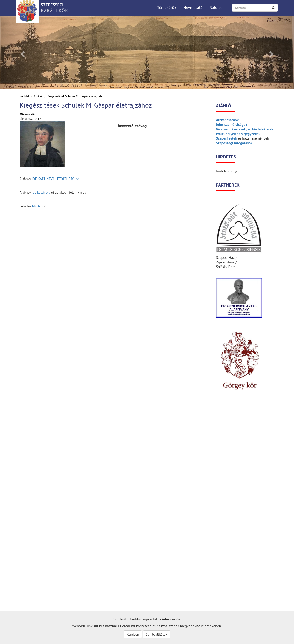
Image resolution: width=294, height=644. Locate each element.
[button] (22, 53)
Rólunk (216, 8)
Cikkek (38, 96)
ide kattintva (41, 192)
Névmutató (193, 8)
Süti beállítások (157, 634)
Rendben (133, 634)
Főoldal (24, 96)
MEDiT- (37, 206)
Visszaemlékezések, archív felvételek (245, 129)
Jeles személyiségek (232, 124)
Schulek (35, 119)
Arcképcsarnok (227, 120)
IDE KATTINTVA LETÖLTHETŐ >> (55, 179)
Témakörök (167, 8)
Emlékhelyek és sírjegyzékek (238, 134)
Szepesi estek (226, 138)
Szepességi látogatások (234, 143)
